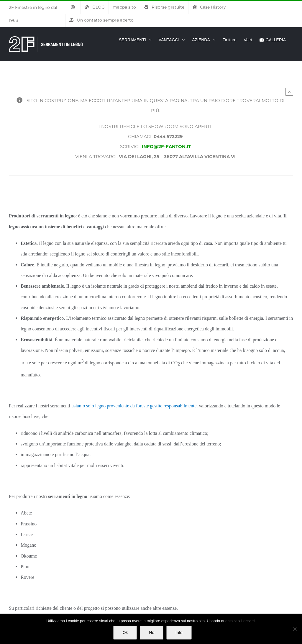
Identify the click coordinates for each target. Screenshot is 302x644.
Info (179, 632)
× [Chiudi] (289, 92)
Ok (125, 632)
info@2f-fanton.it (166, 146)
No (152, 632)
